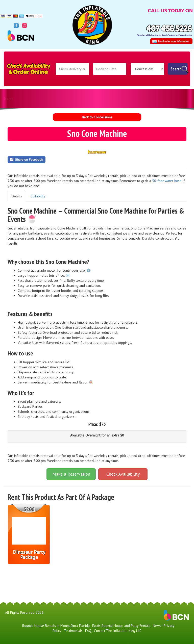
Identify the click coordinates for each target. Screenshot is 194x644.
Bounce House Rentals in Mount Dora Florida (56, 626)
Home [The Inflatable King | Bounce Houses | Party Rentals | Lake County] (9, 98)
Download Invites (104, 98)
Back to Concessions (97, 117)
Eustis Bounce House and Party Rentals (121, 626)
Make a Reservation (71, 474)
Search (176, 69)
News (50, 98)
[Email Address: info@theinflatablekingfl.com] (171, 41)
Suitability (38, 196)
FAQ (128, 98)
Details (17, 196)
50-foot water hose (167, 181)
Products (30, 98)
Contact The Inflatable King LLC (165, 98)
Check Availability (123, 474)
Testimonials (72, 98)
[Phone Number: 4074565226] (169, 28)
